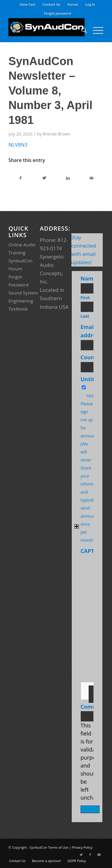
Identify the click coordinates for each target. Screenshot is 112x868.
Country (93, 357)
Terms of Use (58, 847)
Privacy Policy (82, 847)
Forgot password (57, 13)
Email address (92, 331)
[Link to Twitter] (81, 855)
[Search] (81, 30)
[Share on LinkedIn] (68, 178)
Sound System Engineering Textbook (23, 301)
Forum (73, 4)
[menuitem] (28, 4)
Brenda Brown (56, 134)
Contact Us (51, 4)
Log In (90, 4)
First (85, 298)
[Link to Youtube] (99, 855)
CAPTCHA (93, 551)
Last (85, 316)
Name (90, 278)
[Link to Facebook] (90, 855)
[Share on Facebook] (20, 178)
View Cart (28, 4)
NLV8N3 (18, 145)
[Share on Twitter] (44, 178)
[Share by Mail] (92, 178)
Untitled (92, 379)
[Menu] (95, 30)
